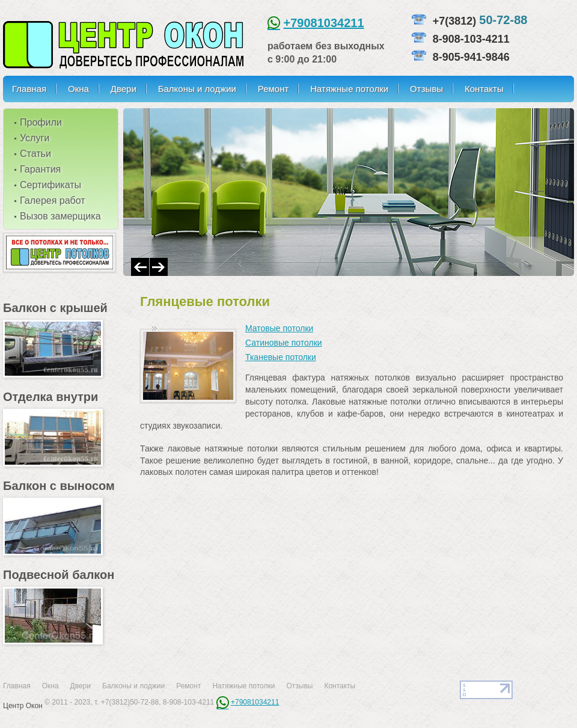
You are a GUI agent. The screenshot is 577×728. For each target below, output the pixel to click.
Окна (78, 89)
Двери (124, 89)
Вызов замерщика (60, 216)
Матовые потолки (279, 328)
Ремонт (273, 89)
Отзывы (426, 89)
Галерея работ (53, 200)
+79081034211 (324, 23)
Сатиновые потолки (284, 343)
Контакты (484, 89)
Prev (140, 267)
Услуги (35, 138)
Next (159, 267)
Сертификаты (50, 185)
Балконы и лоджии (197, 89)
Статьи (35, 154)
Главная (29, 89)
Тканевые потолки (281, 357)
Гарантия (40, 169)
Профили (41, 122)
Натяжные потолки (349, 89)
